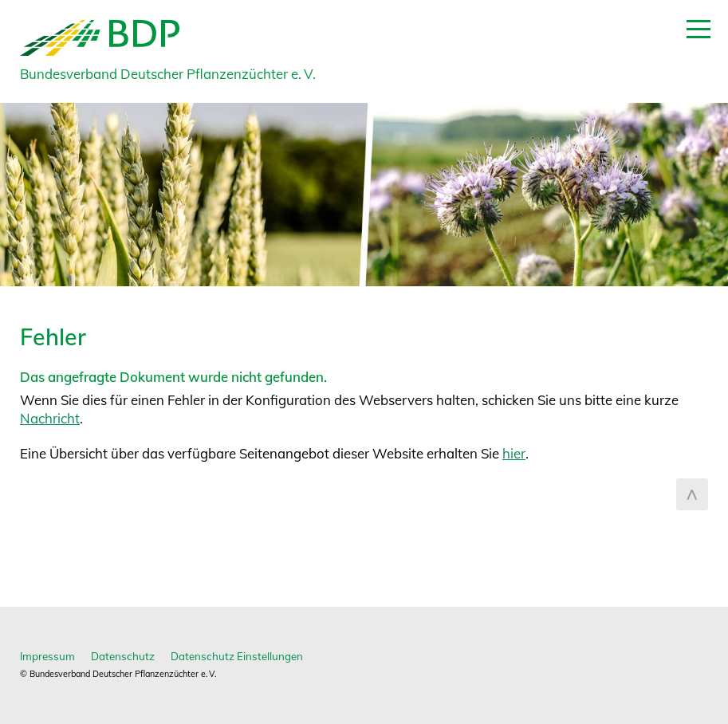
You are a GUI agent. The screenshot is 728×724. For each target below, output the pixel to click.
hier (514, 453)
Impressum (47, 656)
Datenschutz (123, 656)
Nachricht (50, 418)
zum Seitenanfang (692, 494)
